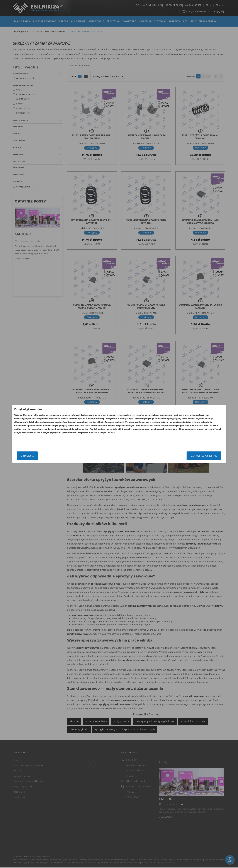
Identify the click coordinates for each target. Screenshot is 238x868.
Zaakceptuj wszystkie (171, 456)
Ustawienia (60, 456)
